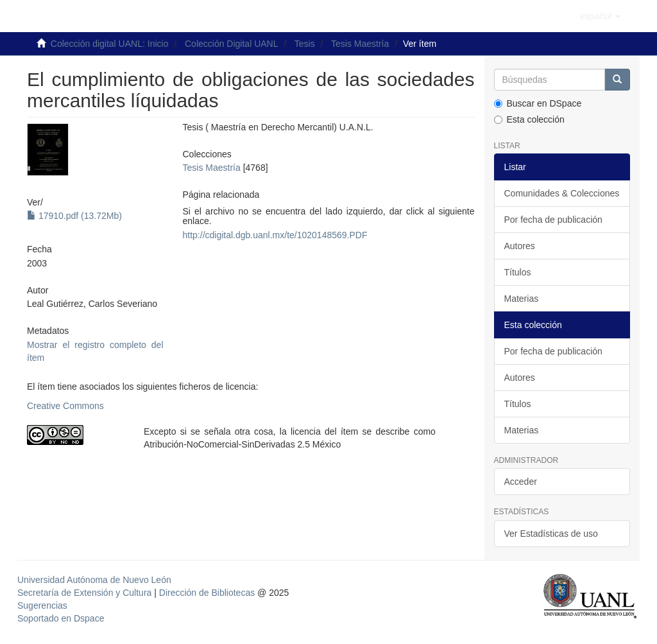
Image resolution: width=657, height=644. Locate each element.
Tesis (305, 44)
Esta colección (529, 119)
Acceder (521, 482)
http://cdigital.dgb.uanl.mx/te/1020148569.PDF (275, 235)
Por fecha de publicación (553, 220)
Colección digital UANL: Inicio (110, 44)
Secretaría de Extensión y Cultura (86, 593)
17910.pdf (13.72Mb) (74, 216)
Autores (520, 246)
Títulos (518, 272)
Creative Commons (65, 406)
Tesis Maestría (360, 44)
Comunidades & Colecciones (562, 193)
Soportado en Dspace (61, 618)
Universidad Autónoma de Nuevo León (94, 580)
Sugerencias (42, 605)
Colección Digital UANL (232, 44)
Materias (522, 299)
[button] (600, 16)
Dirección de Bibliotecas (207, 593)
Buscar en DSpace (538, 103)
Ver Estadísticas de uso (551, 534)
